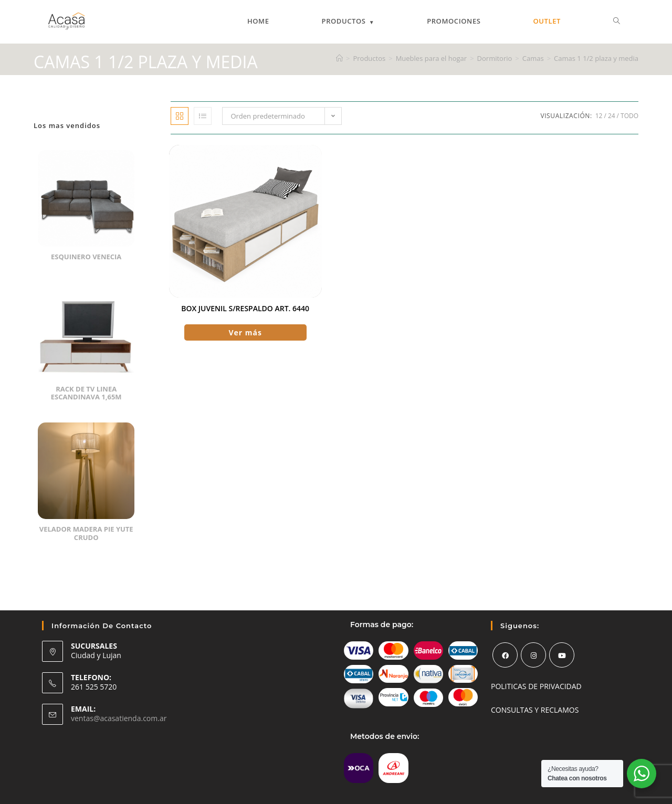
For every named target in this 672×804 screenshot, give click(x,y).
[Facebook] (505, 655)
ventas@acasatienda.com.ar (119, 718)
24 (612, 116)
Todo (629, 116)
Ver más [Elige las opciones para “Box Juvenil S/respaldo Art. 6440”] (245, 332)
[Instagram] (533, 655)
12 (599, 116)
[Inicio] (339, 58)
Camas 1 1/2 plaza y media (596, 58)
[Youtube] (562, 655)
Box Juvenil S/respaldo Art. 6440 (245, 308)
